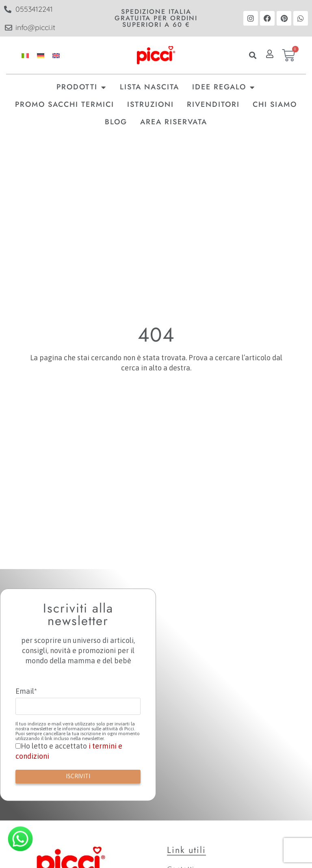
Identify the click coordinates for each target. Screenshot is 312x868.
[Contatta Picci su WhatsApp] (20, 839)
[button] (253, 55)
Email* (26, 691)
